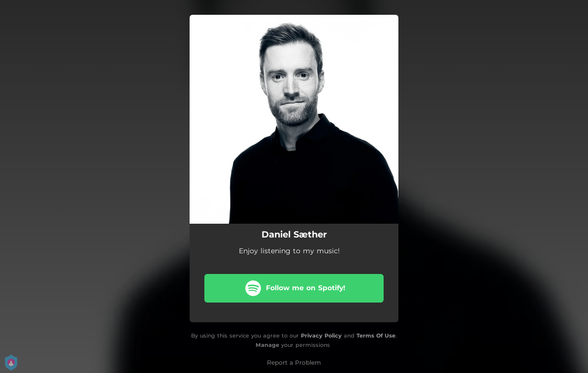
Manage (267, 345)
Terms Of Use (376, 336)
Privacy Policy (321, 336)
